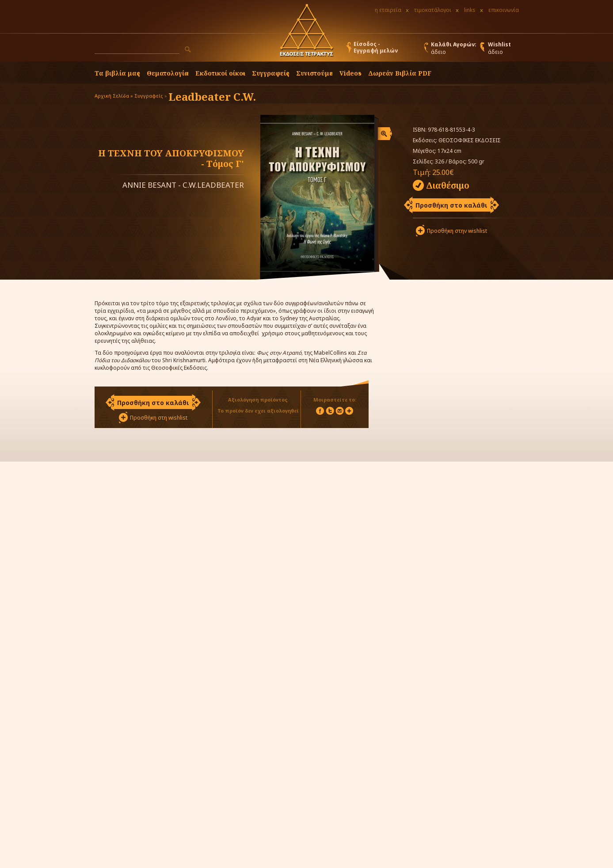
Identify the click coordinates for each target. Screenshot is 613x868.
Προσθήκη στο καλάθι (451, 205)
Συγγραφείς (149, 96)
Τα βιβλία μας (117, 73)
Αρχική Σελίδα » (114, 96)
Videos (350, 73)
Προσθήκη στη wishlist (159, 418)
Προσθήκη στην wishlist (457, 231)
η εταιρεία (388, 10)
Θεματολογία (168, 73)
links (470, 10)
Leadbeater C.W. (212, 97)
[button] (188, 49)
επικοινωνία (504, 10)
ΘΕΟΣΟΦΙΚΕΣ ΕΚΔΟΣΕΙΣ (470, 140)
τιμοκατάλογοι (433, 10)
